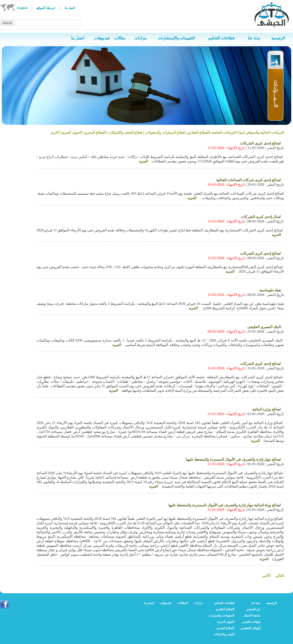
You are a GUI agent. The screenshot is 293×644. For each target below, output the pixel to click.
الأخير (266, 576)
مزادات (198, 603)
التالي (280, 576)
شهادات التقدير (251, 622)
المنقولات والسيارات (222, 615)
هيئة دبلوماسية (270, 290)
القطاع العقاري (225, 609)
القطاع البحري (95, 133)
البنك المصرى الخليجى (264, 327)
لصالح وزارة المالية (267, 409)
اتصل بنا (70, 8)
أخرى (54, 133)
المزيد (143, 161)
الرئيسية (272, 603)
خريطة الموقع (46, 8)
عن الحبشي (253, 609)
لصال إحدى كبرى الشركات (261, 217)
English (22, 8)
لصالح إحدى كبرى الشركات (260, 143)
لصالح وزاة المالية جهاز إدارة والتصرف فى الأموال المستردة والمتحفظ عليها (225, 505)
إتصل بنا (149, 603)
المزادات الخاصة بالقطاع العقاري (212, 133)
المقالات (183, 603)
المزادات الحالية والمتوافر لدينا (261, 133)
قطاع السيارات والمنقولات (165, 133)
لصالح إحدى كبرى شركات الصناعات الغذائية (248, 180)
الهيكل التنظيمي (251, 628)
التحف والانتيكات (224, 634)
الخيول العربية (71, 133)
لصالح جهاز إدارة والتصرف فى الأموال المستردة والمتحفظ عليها (233, 459)
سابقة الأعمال (252, 615)
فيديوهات (166, 603)
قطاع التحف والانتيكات (125, 133)
